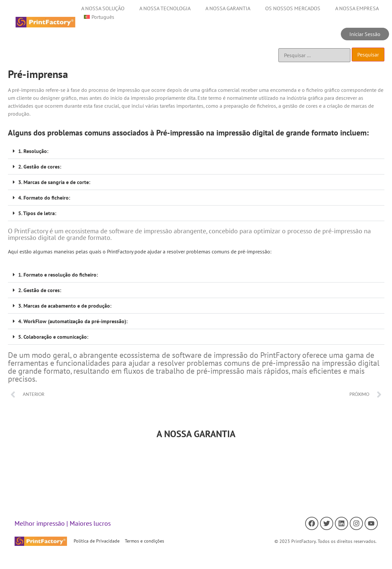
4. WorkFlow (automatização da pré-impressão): (73, 321)
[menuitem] (99, 17)
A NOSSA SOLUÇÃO (103, 8)
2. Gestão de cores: (40, 167)
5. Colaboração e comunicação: (53, 337)
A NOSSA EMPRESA (357, 8)
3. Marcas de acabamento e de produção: (65, 306)
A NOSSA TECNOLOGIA (165, 8)
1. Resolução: (33, 151)
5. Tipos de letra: (37, 213)
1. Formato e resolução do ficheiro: (58, 275)
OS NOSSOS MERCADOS (293, 8)
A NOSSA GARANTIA (228, 8)
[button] (196, 151)
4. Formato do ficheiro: (44, 198)
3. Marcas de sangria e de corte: (54, 182)
